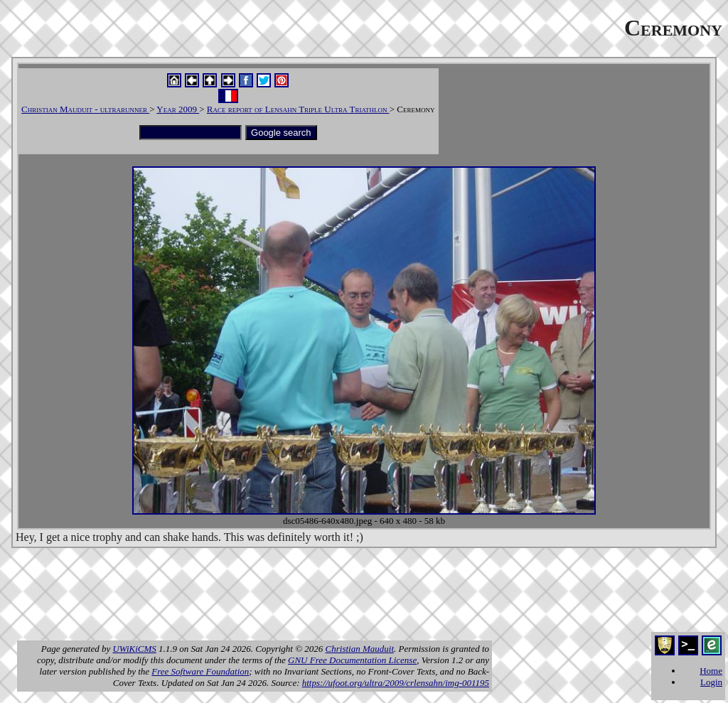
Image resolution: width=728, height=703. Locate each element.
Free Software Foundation (200, 671)
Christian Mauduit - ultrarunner (85, 109)
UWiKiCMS (134, 649)
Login (711, 682)
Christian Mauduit (360, 649)
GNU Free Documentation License (352, 660)
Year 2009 (178, 109)
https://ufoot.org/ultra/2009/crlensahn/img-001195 (396, 683)
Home (711, 671)
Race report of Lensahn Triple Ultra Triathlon (298, 109)
